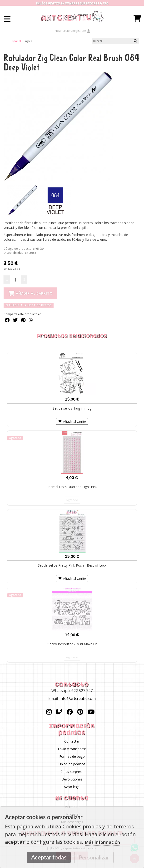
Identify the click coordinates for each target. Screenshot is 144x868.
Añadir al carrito (72, 421)
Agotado (72, 500)
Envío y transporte (72, 749)
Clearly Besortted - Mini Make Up (72, 644)
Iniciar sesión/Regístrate (72, 31)
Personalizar (94, 857)
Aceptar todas (49, 857)
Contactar (72, 741)
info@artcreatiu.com (78, 698)
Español (16, 41)
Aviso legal (72, 787)
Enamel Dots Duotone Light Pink (72, 487)
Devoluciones (72, 779)
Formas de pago (72, 756)
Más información (102, 842)
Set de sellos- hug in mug (72, 408)
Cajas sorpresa (72, 772)
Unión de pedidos (72, 764)
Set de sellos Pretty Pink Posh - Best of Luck (72, 565)
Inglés (28, 41)
